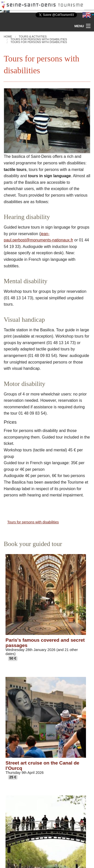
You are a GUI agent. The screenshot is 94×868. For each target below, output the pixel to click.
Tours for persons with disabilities (33, 522)
